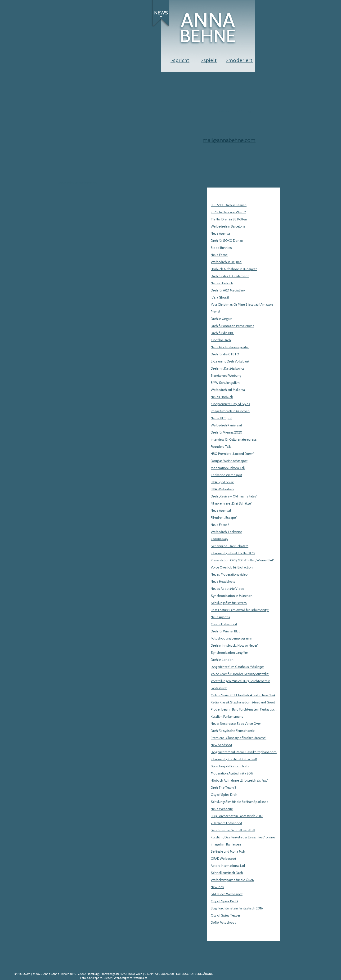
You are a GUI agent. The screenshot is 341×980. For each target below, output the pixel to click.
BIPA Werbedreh (222, 489)
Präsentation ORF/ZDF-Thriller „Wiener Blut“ (242, 560)
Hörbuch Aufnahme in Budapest (234, 269)
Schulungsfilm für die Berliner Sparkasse (240, 802)
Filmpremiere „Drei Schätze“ (231, 503)
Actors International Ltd (228, 866)
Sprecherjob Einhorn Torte (230, 766)
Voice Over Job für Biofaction (232, 567)
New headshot (221, 745)
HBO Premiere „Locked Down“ (233, 454)
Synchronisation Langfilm (229, 653)
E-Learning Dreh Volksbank (230, 361)
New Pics (217, 887)
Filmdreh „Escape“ (224, 518)
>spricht (180, 60)
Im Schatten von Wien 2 (228, 212)
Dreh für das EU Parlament (230, 276)
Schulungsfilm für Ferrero (229, 603)
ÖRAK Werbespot (223, 859)
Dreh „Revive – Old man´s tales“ (234, 496)
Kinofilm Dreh (221, 340)
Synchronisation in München (232, 596)
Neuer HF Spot (221, 418)
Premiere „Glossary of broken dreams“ (239, 738)
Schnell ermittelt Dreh (227, 873)
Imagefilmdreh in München (230, 411)
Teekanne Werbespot (227, 475)
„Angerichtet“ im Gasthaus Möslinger (237, 667)
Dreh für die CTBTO (225, 354)
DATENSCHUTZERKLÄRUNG (195, 974)
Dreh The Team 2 (223, 788)
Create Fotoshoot (224, 624)
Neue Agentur (220, 233)
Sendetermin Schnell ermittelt (233, 830)
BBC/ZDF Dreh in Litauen (229, 205)
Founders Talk (221, 447)
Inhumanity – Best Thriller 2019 (233, 553)
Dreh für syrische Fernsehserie (233, 731)
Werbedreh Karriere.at (226, 425)
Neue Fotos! (220, 255)
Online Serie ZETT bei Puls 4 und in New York (243, 695)
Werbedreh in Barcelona (228, 226)
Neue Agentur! (221, 510)
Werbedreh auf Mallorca (228, 390)
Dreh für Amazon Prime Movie (233, 326)
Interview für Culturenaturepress (234, 439)
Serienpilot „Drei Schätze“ (230, 546)
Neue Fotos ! (220, 525)
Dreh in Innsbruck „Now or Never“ (235, 645)
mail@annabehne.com (229, 140)
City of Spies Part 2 (224, 901)
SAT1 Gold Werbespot (227, 894)
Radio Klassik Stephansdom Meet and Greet (243, 702)
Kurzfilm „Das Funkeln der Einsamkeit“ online (243, 837)
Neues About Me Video (228, 589)
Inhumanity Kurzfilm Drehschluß (234, 759)
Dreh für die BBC (222, 333)
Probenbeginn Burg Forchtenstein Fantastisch (244, 709)
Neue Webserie (222, 809)
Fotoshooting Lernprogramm (232, 638)
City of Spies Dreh (224, 795)
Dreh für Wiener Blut (225, 631)
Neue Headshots (223, 582)
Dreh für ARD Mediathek (228, 290)
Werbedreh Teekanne (226, 532)
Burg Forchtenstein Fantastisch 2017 (237, 816)
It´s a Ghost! (220, 297)
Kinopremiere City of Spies (230, 404)
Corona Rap (219, 539)
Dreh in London (222, 660)
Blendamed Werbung (226, 376)
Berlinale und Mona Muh (228, 851)
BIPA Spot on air (222, 482)
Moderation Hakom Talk (228, 468)
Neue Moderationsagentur (230, 347)
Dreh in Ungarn (222, 319)
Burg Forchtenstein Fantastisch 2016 (237, 908)
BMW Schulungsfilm (225, 383)
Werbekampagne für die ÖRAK (232, 880)
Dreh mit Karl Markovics (228, 368)
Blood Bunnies (221, 248)
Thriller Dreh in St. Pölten (229, 219)
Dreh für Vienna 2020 (227, 432)
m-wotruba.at (138, 978)
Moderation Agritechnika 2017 (232, 773)
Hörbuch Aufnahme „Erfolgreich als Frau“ (240, 780)
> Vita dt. (225, 111)
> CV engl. (244, 111)
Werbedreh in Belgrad (226, 262)
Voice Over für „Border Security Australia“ (240, 674)
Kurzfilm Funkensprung (227, 716)
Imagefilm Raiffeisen (226, 844)
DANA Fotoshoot (223, 922)
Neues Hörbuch (222, 283)
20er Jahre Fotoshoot (226, 823)
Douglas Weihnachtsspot (229, 461)
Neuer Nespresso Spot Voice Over (236, 724)
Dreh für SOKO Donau (227, 241)
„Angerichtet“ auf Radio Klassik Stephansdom (244, 752)
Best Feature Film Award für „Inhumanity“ (240, 610)
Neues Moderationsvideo (229, 574)
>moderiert (239, 60)
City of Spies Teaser (225, 915)
